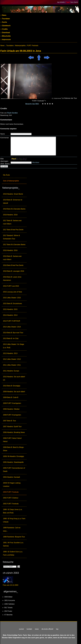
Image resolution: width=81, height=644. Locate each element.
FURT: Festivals (33, 46)
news (37, 629)
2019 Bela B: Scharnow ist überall (13, 201)
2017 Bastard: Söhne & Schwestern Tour (11, 237)
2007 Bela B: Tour (10, 421)
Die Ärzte (6, 175)
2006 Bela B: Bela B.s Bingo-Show (14, 449)
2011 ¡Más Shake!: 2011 (12, 365)
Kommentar (5, 138)
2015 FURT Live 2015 (11, 286)
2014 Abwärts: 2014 (10, 315)
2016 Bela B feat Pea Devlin (13, 265)
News (4, 15)
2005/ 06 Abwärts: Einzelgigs (13, 456)
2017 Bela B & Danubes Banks (14, 245)
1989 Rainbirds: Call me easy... (12, 529)
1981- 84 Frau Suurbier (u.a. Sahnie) (13, 544)
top (57, 629)
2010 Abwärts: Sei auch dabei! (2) (14, 378)
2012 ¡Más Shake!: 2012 (12, 359)
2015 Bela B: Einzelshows (12, 304)
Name (3, 134)
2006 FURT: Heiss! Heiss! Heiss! (12, 440)
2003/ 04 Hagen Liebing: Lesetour (12, 485)
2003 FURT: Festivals (11, 492)
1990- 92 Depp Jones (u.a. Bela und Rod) (13, 511)
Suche (4, 22)
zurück (21, 629)
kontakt (29, 629)
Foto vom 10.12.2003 (11, 585)
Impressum (6, 39)
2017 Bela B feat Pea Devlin (13, 230)
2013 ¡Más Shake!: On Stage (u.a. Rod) (14, 346)
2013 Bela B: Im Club (11, 338)
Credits (5, 29)
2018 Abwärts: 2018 (10, 215)
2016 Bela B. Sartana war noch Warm (12, 258)
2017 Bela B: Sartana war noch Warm (12, 222)
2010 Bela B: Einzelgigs (12, 386)
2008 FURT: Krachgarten (12, 415)
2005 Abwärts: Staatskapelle (13, 462)
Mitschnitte (6, 36)
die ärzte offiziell (47, 629)
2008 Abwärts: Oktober (11, 409)
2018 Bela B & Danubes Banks (14, 209)
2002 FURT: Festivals (11, 504)
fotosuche (8, 562)
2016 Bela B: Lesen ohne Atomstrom (12, 279)
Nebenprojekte (20, 46)
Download (6, 33)
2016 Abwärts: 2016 (10, 250)
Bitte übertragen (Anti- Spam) (5, 161)
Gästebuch (6, 26)
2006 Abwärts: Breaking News (14, 432)
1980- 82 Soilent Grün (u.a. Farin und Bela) (13, 553)
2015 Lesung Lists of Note (13, 292)
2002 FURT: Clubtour (11, 498)
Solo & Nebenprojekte (11, 181)
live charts (74, 2)
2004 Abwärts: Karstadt (11, 477)
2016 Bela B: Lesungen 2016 (14, 271)
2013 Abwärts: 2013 (10, 353)
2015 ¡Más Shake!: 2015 (12, 298)
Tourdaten (6, 19)
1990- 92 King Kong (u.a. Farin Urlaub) (14, 520)
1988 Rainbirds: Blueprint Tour (14, 537)
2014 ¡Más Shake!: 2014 (12, 327)
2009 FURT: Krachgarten (12, 403)
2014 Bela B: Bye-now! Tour (13, 333)
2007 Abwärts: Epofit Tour (12, 427)
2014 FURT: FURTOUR (12, 321)
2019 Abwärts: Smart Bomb (13, 194)
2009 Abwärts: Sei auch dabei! (14, 392)
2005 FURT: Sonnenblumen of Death (14, 470)
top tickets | (62, 2)
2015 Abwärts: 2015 (10, 309)
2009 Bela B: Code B (11, 397)
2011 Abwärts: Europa (11, 371)
